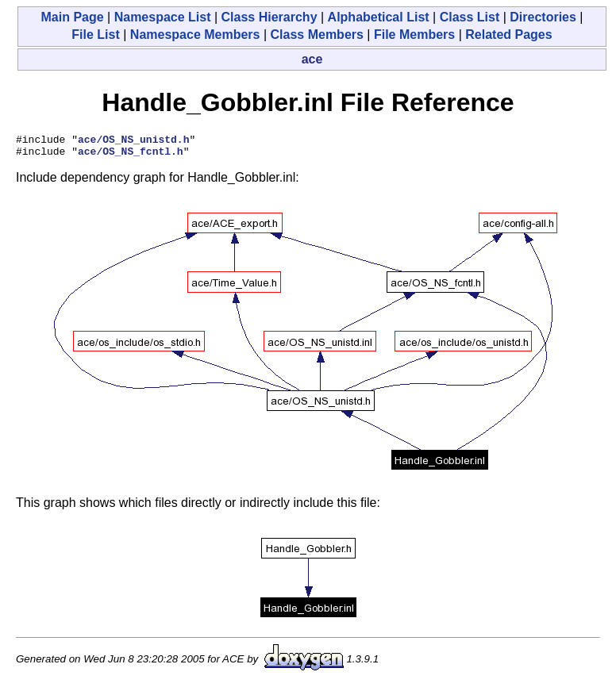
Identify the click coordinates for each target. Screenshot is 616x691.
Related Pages (508, 35)
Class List (470, 17)
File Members (414, 35)
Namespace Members (195, 35)
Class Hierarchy (269, 17)
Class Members (317, 35)
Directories (543, 17)
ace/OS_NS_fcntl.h (131, 155)
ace (312, 59)
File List (95, 35)
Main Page (72, 17)
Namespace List (163, 17)
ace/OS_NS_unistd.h (133, 141)
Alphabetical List (379, 17)
